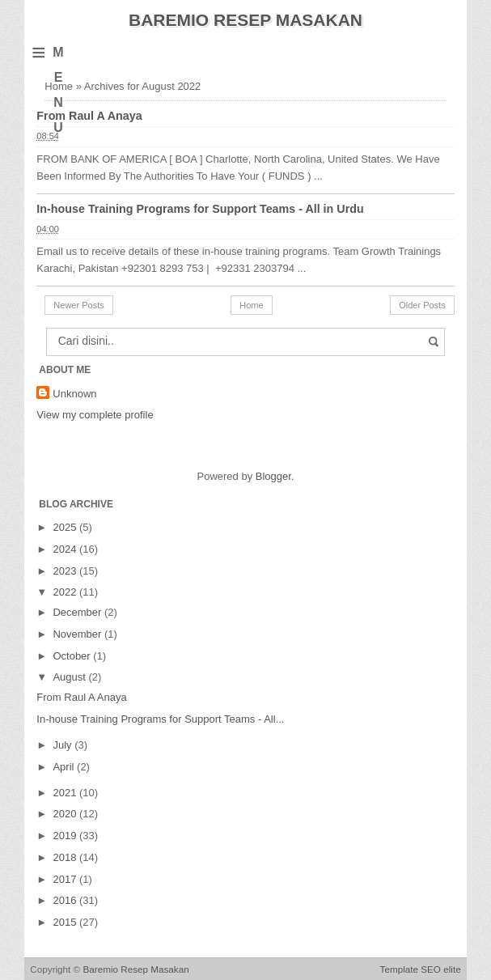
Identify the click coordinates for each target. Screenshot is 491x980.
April (65, 767)
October (73, 656)
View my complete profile (95, 415)
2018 (66, 857)
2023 (66, 571)
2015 (66, 922)
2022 (66, 592)
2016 (66, 900)
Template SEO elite (421, 969)
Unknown (74, 394)
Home (251, 305)
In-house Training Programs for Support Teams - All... (160, 719)
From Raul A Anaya (89, 116)
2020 (66, 814)
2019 (66, 836)
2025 (66, 527)
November (78, 634)
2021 (66, 793)
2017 (66, 879)
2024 (66, 549)
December (78, 612)
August (70, 677)
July (63, 745)
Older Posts (422, 305)
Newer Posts (78, 305)
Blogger (273, 476)
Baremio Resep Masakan (246, 20)
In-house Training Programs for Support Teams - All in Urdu (200, 209)
